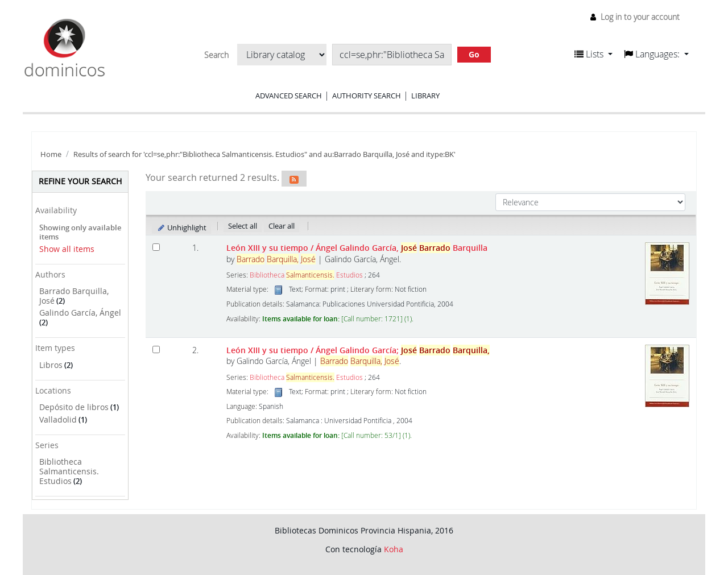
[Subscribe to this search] (294, 179)
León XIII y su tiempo (357, 248)
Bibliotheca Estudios (306, 275)
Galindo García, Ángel (80, 313)
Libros (51, 365)
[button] (593, 54)
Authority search (367, 96)
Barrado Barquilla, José (74, 296)
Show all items (67, 249)
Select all (243, 226)
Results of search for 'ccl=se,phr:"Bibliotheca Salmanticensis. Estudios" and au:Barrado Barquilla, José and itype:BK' (264, 154)
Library (425, 96)
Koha (394, 549)
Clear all (282, 226)
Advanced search (289, 96)
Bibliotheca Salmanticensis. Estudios (69, 471)
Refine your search (80, 181)
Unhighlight (182, 227)
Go (474, 54)
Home (51, 154)
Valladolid (58, 419)
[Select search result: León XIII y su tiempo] (156, 247)
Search (216, 55)
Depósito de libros (74, 407)
